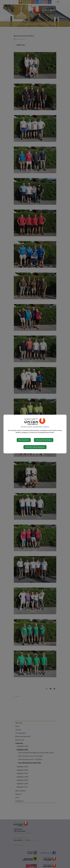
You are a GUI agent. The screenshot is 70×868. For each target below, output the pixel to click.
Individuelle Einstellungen (44, 440)
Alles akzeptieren (24, 440)
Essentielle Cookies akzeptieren (35, 447)
